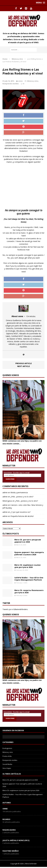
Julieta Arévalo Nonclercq (16, 840)
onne (20, 81)
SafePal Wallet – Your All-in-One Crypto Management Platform (29, 579)
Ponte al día (7, 756)
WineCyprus (7, 501)
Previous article (24, 363)
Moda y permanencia (19, 492)
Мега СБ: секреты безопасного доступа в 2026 (29, 591)
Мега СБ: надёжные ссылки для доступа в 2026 (27, 566)
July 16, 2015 (9, 81)
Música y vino (33, 81)
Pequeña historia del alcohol (22, 516)
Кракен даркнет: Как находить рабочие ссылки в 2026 (29, 553)
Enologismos (7, 748)
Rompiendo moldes (11, 84)
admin (5, 492)
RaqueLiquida (9, 830)
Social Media (7, 764)
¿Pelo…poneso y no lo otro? (22, 497)
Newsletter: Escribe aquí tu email (17, 473)
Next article (24, 366)
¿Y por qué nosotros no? (20, 512)
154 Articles (31, 316)
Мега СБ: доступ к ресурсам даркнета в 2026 (28, 541)
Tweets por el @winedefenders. (15, 609)
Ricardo (6, 819)
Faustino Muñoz (11, 851)
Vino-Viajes (7, 768)
